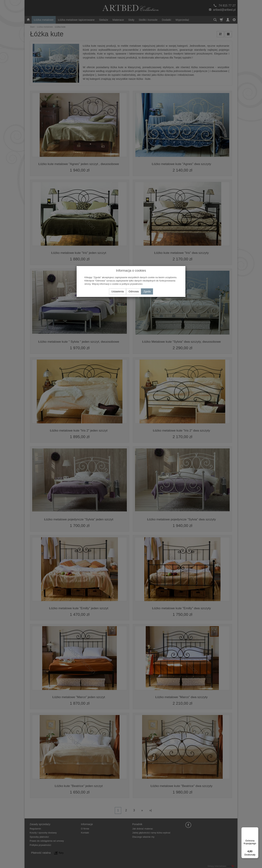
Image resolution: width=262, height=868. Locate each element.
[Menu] (256, 829)
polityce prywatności (132, 284)
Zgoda (147, 291)
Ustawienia (118, 291)
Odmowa (134, 291)
